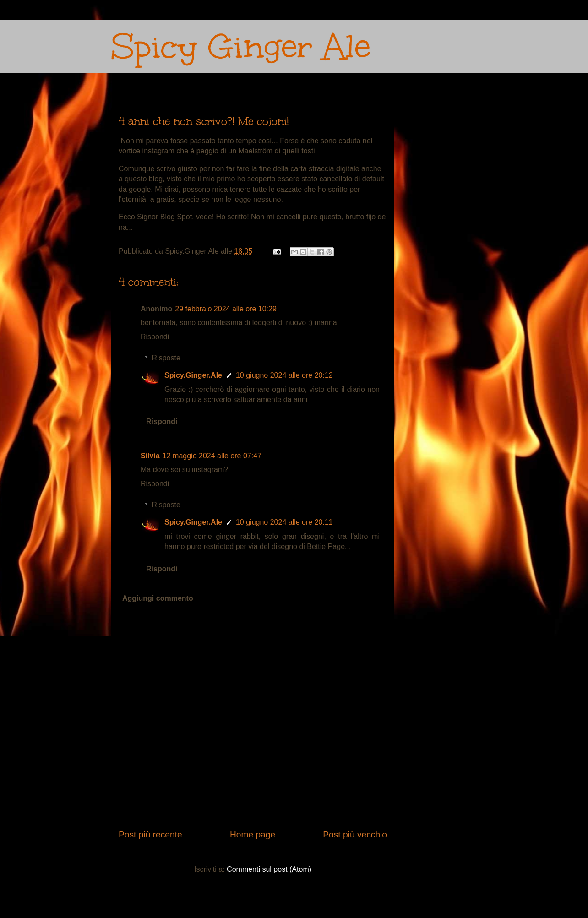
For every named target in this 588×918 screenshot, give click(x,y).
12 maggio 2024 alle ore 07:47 (212, 456)
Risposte (166, 358)
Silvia (150, 456)
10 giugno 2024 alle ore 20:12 (284, 375)
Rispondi (155, 337)
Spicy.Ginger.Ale (193, 375)
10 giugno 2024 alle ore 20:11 (284, 522)
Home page (253, 834)
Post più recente (150, 834)
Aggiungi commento (158, 598)
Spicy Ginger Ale (241, 46)
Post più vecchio (355, 834)
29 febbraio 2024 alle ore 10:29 (226, 309)
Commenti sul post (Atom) (269, 869)
